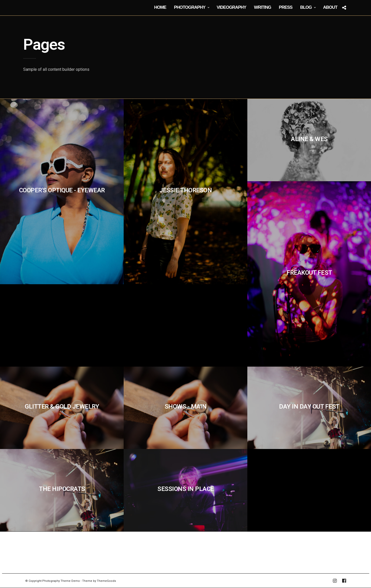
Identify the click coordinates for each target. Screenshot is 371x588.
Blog (306, 7)
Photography (190, 7)
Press (286, 7)
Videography (231, 7)
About (330, 7)
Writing (263, 7)
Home (160, 7)
